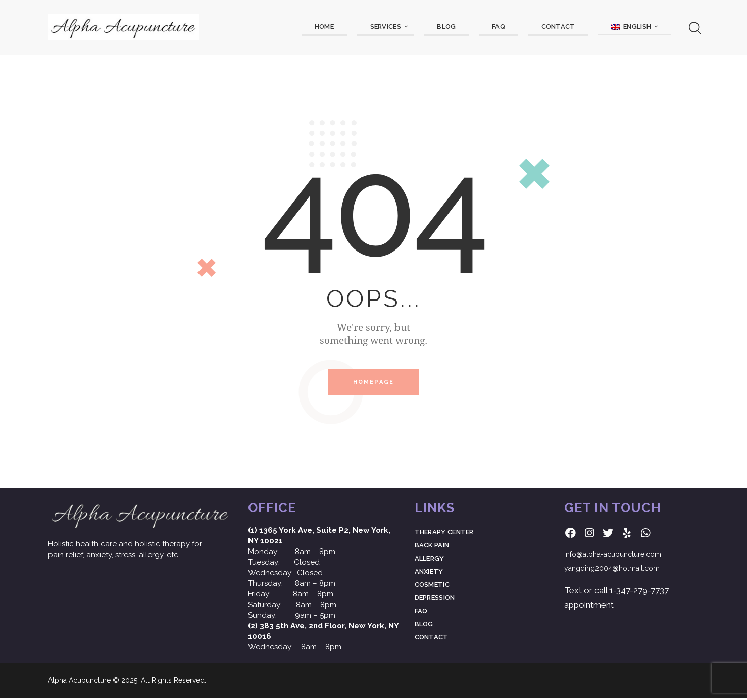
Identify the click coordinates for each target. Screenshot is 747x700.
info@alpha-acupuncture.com (613, 556)
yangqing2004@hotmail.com (612, 570)
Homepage (374, 383)
